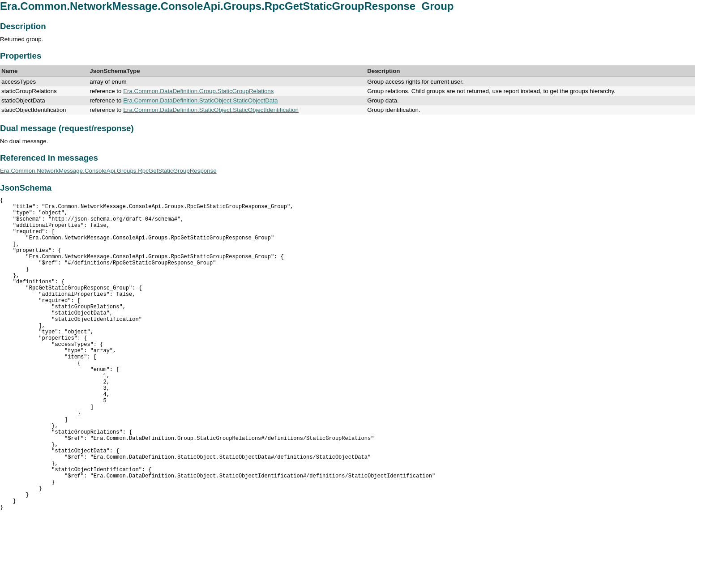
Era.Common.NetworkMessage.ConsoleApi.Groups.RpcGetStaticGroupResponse (108, 171)
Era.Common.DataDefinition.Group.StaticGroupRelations (198, 91)
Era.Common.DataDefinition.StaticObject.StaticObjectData (200, 100)
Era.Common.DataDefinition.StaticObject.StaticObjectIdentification (211, 110)
